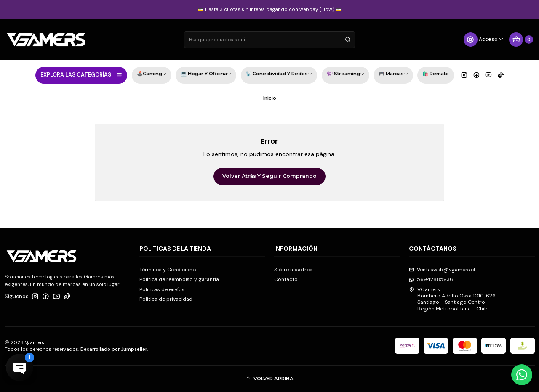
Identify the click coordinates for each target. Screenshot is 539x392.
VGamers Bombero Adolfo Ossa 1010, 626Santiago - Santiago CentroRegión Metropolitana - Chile (452, 299)
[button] (270, 379)
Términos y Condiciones (169, 270)
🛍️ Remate (436, 74)
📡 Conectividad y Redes (279, 75)
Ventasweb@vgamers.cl (442, 270)
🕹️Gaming (152, 75)
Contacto (286, 279)
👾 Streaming (346, 75)
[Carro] (521, 40)
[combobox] (269, 40)
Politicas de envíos (162, 289)
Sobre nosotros (293, 270)
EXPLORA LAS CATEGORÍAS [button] (81, 75)
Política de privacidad (166, 299)
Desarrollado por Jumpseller (114, 349)
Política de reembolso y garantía (179, 279)
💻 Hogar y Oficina (206, 75)
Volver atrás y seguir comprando (269, 176)
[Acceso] (484, 40)
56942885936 (431, 279)
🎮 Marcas (393, 75)
